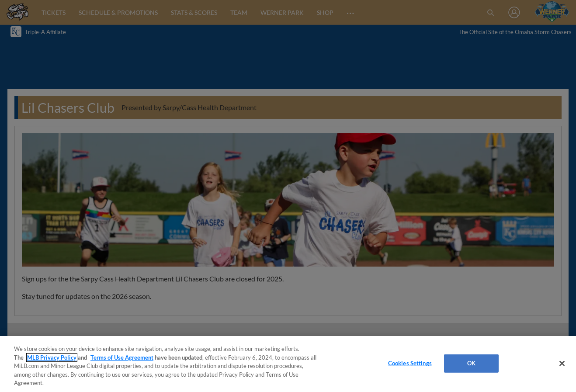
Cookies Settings (410, 363)
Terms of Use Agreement (122, 357)
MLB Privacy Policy (52, 357)
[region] (288, 364)
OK (471, 363)
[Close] (562, 364)
